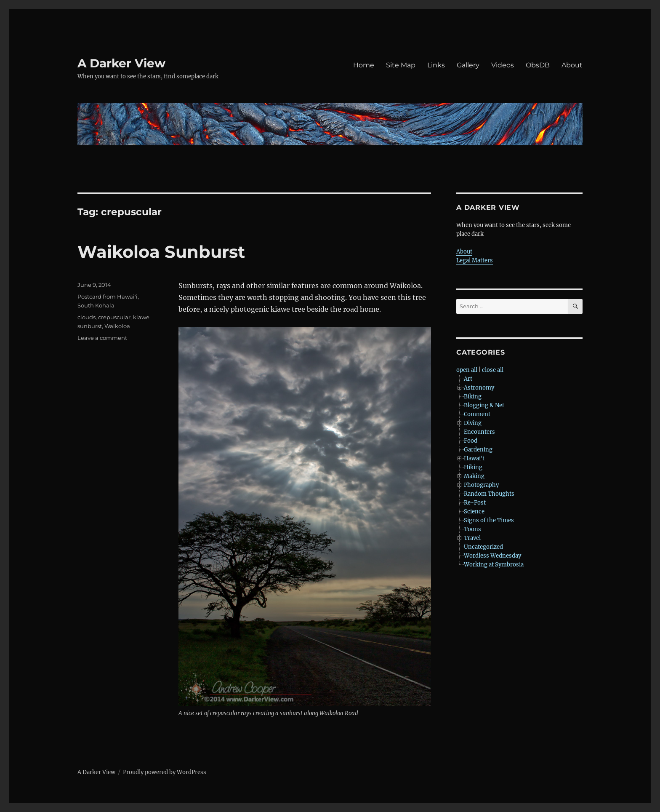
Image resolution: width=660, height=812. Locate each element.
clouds (86, 317)
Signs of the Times (489, 520)
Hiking (473, 467)
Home (364, 65)
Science (474, 512)
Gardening (478, 450)
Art (468, 379)
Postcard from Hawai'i (108, 296)
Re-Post (475, 503)
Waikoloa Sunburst (161, 252)
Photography (481, 485)
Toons (472, 529)
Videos (503, 65)
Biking (473, 397)
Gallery (468, 65)
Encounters (479, 432)
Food (471, 441)
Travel (472, 538)
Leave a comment (102, 338)
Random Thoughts (489, 494)
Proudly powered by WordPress (165, 772)
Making (474, 476)
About (572, 65)
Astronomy (479, 388)
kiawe (141, 317)
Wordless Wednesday (492, 556)
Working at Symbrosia (494, 565)
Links (436, 65)
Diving (473, 423)
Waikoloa (117, 326)
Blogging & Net (484, 405)
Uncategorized (483, 547)
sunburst (90, 326)
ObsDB (538, 65)
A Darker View (121, 63)
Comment (477, 414)
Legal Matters (475, 260)
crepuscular (114, 317)
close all (493, 370)
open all (467, 370)
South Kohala (96, 305)
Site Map (401, 65)
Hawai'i (474, 458)
